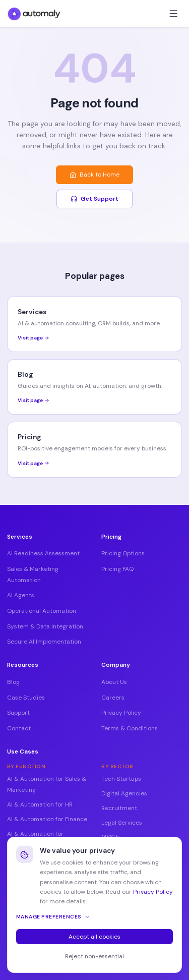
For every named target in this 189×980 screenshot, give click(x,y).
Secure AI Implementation (44, 642)
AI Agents (21, 595)
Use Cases (23, 752)
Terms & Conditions (130, 728)
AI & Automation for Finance (47, 819)
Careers (113, 698)
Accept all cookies (94, 937)
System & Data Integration (45, 626)
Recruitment (119, 808)
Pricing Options (123, 553)
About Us (114, 682)
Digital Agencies (124, 793)
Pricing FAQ (117, 569)
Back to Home (94, 175)
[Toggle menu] (173, 14)
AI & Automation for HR (40, 804)
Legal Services (122, 823)
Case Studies (26, 698)
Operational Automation (42, 611)
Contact (19, 728)
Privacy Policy (121, 713)
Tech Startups (121, 779)
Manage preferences (53, 917)
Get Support (94, 199)
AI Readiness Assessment (43, 553)
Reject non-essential (94, 956)
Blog (13, 682)
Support (18, 713)
